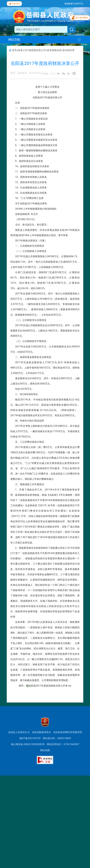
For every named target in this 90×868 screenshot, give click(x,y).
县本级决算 (69, 50)
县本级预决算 (54, 50)
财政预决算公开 (37, 50)
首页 (14, 50)
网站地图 (45, 750)
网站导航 (14, 40)
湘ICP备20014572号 (30, 738)
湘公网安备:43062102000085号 (28, 744)
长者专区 (14, 3)
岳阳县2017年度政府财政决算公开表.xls (50, 686)
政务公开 (23, 50)
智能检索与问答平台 (74, 4)
